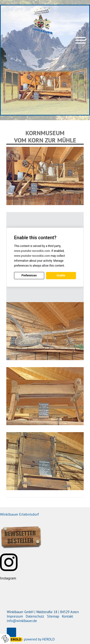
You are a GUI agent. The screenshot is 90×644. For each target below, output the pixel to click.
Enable (61, 275)
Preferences (29, 275)
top (11, 632)
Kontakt (68, 616)
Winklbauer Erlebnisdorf (19, 514)
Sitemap (53, 616)
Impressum (15, 616)
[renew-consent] (5, 639)
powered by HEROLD (39, 639)
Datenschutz (35, 616)
